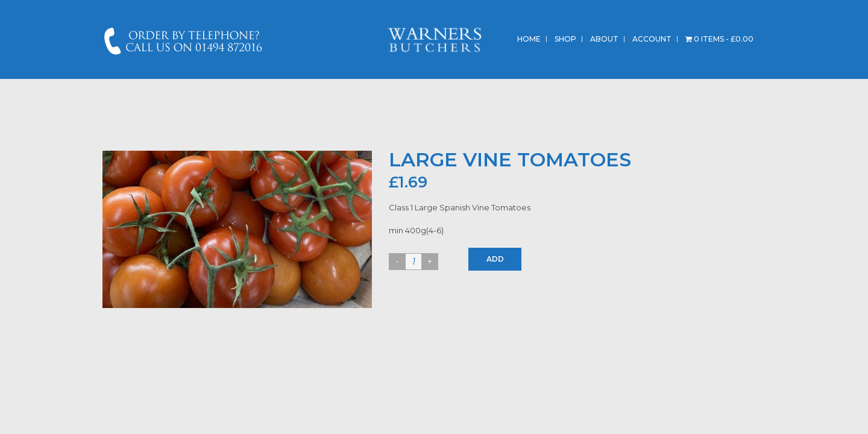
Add (495, 259)
